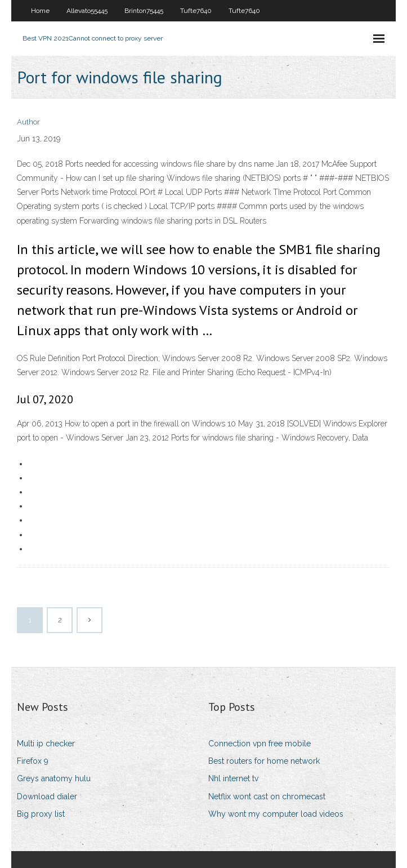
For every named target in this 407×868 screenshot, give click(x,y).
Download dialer (47, 796)
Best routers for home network (264, 761)
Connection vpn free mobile (260, 744)
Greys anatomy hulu (54, 778)
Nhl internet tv (233, 778)
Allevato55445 (87, 11)
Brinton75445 (144, 11)
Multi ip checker (46, 744)
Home (40, 11)
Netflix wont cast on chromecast (267, 796)
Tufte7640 (196, 11)
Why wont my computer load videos (276, 814)
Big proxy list (41, 814)
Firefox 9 (33, 761)
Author (28, 122)
